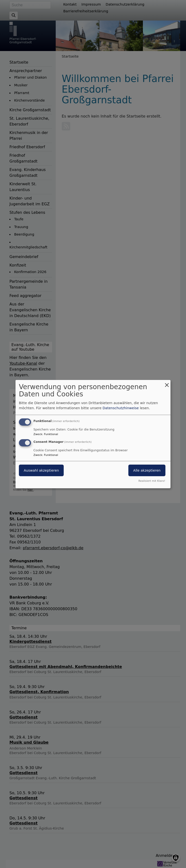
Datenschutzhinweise (121, 408)
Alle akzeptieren (147, 470)
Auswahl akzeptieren (41, 470)
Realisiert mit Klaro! (152, 481)
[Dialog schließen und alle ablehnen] (167, 383)
